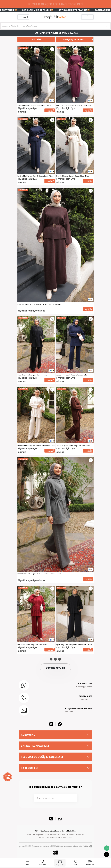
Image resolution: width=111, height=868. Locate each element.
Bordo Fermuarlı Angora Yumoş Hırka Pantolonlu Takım (32, 645)
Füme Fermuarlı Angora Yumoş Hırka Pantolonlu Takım (39, 574)
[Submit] (72, 798)
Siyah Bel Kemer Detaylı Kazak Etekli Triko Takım (34, 105)
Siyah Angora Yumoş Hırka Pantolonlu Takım (74, 645)
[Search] (55, 26)
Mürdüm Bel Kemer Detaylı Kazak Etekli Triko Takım (74, 105)
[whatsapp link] (107, 848)
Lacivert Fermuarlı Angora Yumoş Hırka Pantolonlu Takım (72, 375)
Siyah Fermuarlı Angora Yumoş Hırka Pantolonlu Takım (32, 375)
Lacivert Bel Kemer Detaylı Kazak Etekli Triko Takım (35, 176)
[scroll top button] (107, 854)
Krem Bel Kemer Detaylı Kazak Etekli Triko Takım (72, 176)
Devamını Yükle (55, 668)
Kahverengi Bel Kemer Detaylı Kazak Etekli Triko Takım (39, 304)
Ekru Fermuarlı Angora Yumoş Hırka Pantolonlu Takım (36, 446)
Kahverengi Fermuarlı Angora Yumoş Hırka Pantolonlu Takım (73, 446)
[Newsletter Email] (56, 798)
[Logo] (55, 17)
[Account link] (87, 17)
